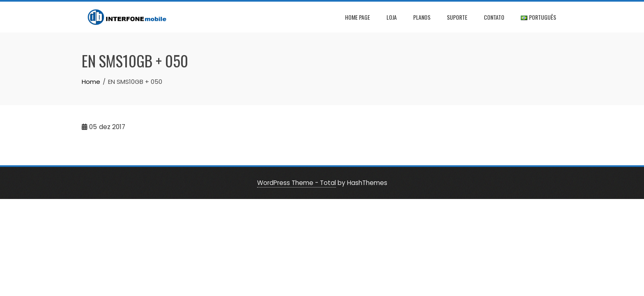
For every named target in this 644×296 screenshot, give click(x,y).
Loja (392, 17)
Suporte (457, 17)
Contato (494, 17)
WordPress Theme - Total (297, 183)
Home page (358, 17)
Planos (422, 17)
